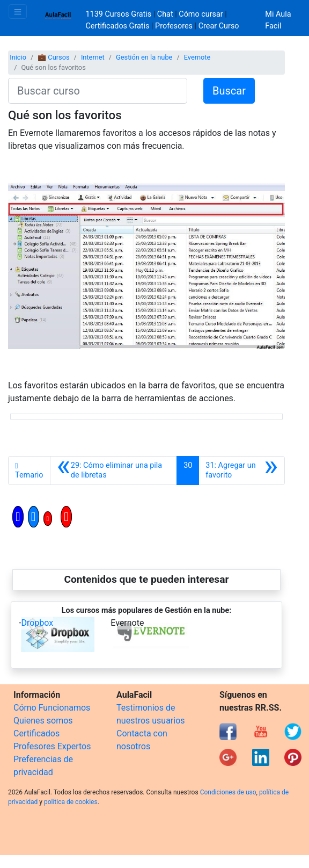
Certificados (36, 733)
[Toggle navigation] (18, 12)
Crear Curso (219, 26)
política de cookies (71, 802)
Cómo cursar (201, 14)
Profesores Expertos (52, 746)
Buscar (229, 91)
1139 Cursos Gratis (120, 14)
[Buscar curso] (98, 91)
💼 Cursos (53, 57)
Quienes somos (43, 721)
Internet (93, 57)
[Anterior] (114, 471)
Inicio (18, 57)
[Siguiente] (242, 471)
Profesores (174, 26)
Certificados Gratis (118, 26)
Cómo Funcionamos (52, 708)
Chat (165, 14)
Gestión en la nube (144, 57)
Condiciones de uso (228, 792)
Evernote (197, 57)
